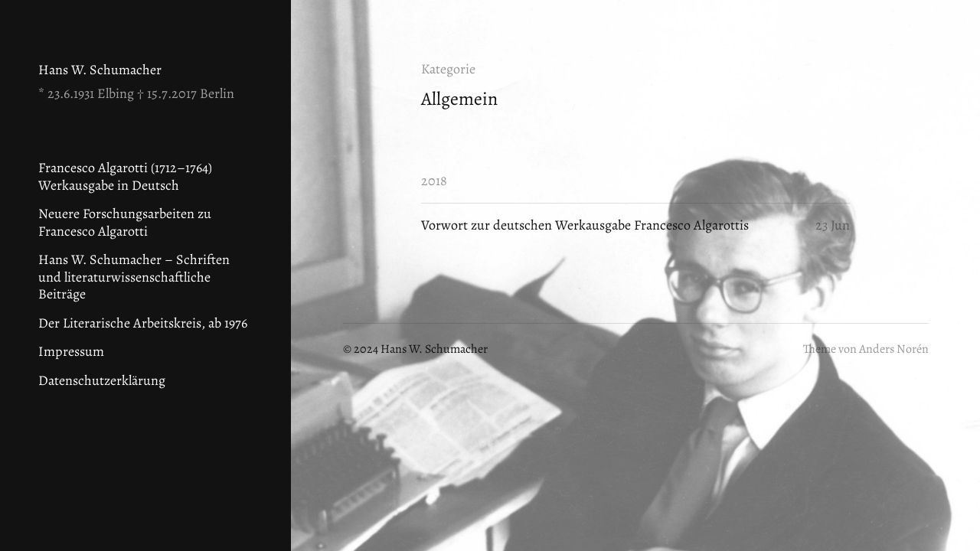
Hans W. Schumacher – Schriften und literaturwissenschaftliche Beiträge (134, 277)
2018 (434, 181)
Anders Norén (894, 349)
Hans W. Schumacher (100, 70)
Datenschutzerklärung (102, 380)
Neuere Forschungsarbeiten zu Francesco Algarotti (125, 222)
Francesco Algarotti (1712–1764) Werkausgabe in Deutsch (125, 176)
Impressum (71, 351)
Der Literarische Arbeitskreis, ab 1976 (143, 323)
